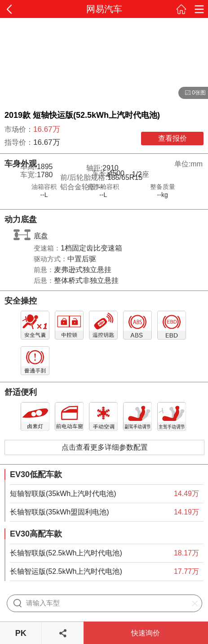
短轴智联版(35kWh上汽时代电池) (63, 494)
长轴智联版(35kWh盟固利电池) (59, 512)
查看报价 (173, 138)
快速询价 (146, 633)
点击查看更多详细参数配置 (105, 447)
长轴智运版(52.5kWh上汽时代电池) (66, 571)
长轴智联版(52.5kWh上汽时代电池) (66, 553)
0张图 (192, 93)
